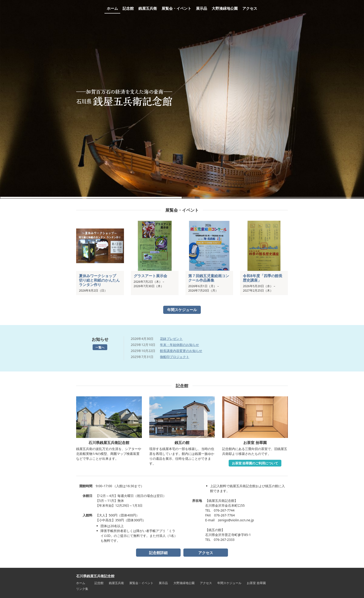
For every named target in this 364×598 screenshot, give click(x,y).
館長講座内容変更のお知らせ (181, 351)
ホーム (81, 583)
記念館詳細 (158, 553)
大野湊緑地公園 (184, 583)
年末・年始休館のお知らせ (179, 345)
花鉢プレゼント (171, 339)
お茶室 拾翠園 (256, 583)
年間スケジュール (182, 310)
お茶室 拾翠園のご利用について (255, 463)
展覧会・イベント (141, 583)
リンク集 (82, 589)
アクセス (206, 553)
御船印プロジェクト (175, 357)
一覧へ (100, 347)
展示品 (163, 583)
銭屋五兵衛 (116, 583)
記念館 (99, 583)
